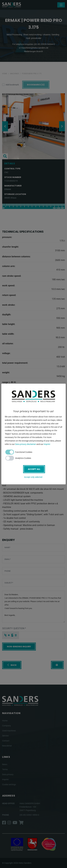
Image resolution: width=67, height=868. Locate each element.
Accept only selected (33, 477)
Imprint (47, 444)
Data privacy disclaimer (26, 444)
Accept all (34, 469)
